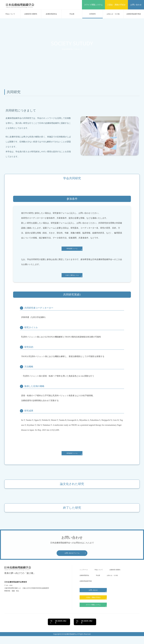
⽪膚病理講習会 (51, 14)
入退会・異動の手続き (116, 5)
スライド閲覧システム (93, 5)
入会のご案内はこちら (72, 277)
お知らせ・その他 (113, 14)
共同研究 (92, 14)
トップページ (85, 575)
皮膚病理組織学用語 (134, 14)
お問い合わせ (136, 5)
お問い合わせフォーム (72, 557)
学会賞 (72, 14)
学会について (10, 14)
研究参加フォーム (72, 456)
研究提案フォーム (72, 249)
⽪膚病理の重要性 (31, 14)
